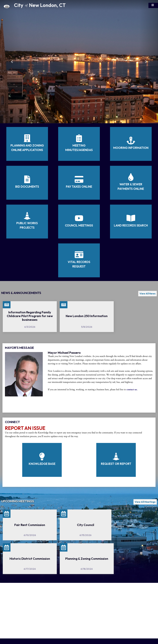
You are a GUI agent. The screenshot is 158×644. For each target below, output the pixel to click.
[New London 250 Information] (87, 317)
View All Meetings (145, 502)
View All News (148, 293)
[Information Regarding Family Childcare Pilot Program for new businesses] (30, 317)
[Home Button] (15, 5)
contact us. (132, 390)
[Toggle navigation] (153, 5)
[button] (12, 62)
